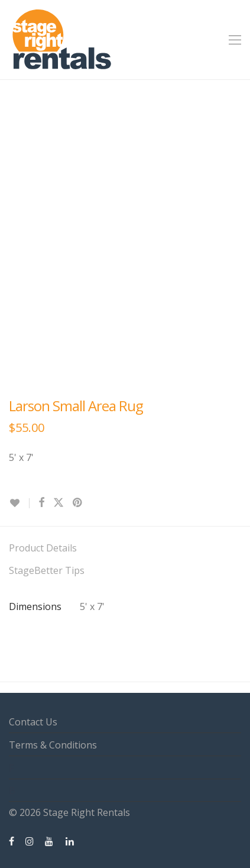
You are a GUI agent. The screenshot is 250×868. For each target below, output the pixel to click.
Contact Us (33, 722)
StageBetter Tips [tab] (47, 570)
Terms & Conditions (53, 745)
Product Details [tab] (43, 548)
